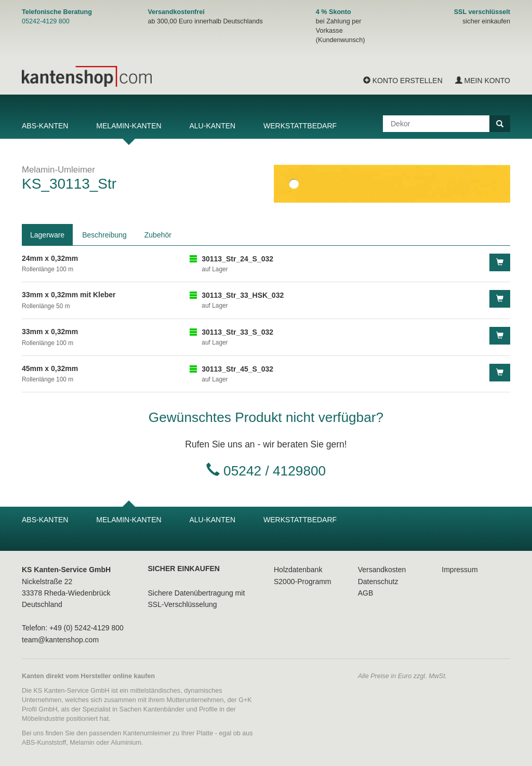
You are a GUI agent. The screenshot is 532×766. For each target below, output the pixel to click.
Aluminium (126, 743)
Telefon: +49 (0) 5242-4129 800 (73, 628)
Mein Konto (483, 81)
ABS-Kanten (45, 126)
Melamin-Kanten (129, 126)
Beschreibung (104, 235)
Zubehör (158, 235)
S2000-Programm (303, 582)
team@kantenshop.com (60, 640)
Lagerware (47, 235)
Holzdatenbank (298, 570)
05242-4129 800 (46, 21)
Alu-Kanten (212, 126)
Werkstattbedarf (300, 126)
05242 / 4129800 (275, 471)
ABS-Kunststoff (44, 743)
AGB (366, 593)
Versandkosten (382, 570)
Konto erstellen (403, 81)
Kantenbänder (164, 709)
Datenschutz (378, 582)
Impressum (460, 570)
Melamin (82, 743)
